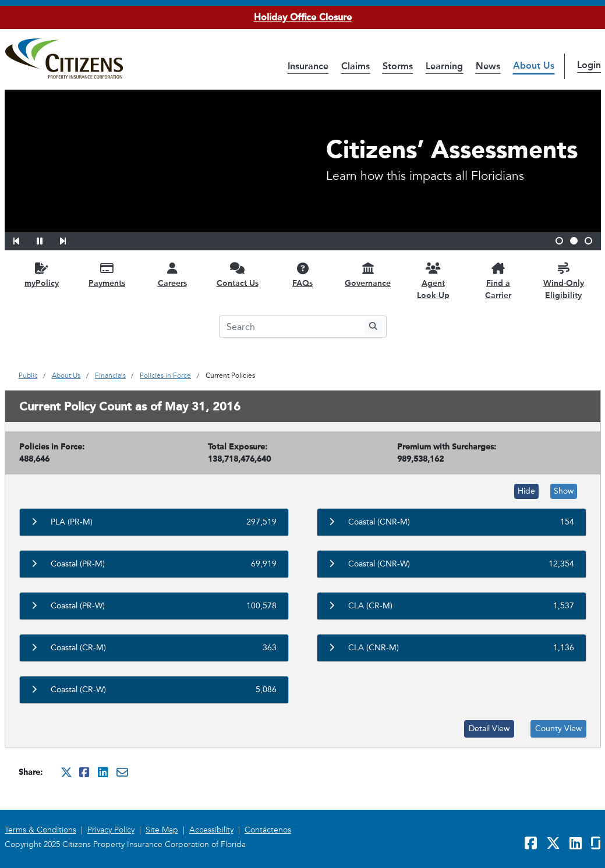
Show (564, 491)
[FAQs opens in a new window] (303, 274)
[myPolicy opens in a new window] (42, 274)
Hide (526, 491)
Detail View (489, 729)
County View (558, 729)
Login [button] (589, 65)
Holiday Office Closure (303, 17)
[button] (24, 239)
